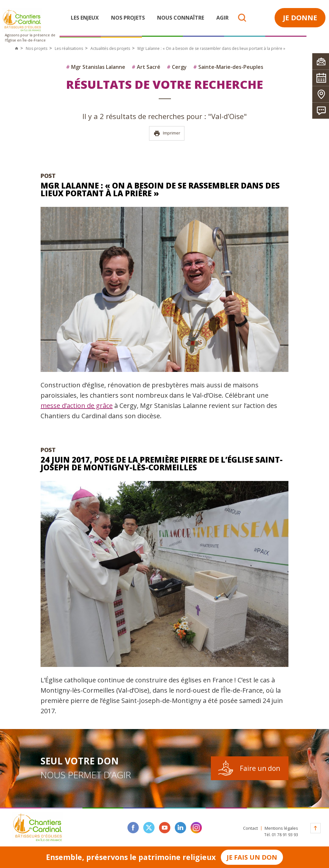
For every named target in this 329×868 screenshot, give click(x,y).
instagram (196, 828)
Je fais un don (252, 857)
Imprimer (167, 133)
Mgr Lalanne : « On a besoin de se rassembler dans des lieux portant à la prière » (160, 189)
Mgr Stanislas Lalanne (96, 67)
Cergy (177, 67)
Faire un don (260, 768)
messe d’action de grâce (77, 406)
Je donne (300, 17)
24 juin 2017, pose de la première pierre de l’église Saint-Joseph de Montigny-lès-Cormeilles (162, 463)
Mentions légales (281, 828)
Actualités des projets (110, 48)
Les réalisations (69, 48)
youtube (165, 828)
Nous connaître (181, 18)
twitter (149, 828)
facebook (133, 828)
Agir (222, 18)
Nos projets (128, 18)
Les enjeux (85, 18)
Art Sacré (146, 67)
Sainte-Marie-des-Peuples (228, 67)
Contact (250, 828)
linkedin (180, 828)
